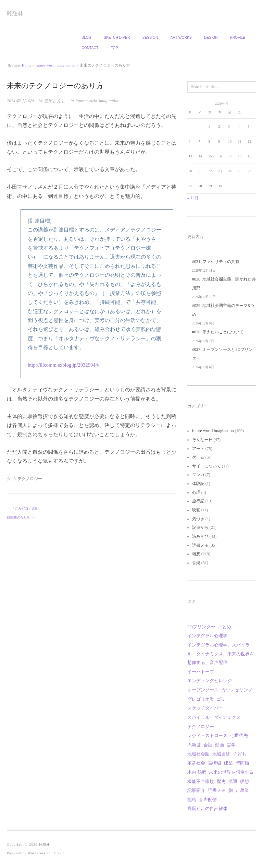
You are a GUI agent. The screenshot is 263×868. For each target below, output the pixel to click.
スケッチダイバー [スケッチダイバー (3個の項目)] (205, 708)
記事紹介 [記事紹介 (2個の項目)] (196, 790)
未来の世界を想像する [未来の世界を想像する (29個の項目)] (231, 772)
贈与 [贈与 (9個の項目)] (233, 790)
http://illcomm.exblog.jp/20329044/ (64, 365)
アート (198, 449)
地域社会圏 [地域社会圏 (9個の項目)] (198, 754)
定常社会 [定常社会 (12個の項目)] (196, 763)
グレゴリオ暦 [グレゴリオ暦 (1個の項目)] (201, 699)
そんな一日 (202, 440)
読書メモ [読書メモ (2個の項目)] (217, 790)
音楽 (196, 563)
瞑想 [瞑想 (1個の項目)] (245, 781)
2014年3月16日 (20, 101)
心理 (196, 492)
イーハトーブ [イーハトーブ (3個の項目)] (201, 672)
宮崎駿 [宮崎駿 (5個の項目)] (215, 763)
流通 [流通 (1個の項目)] (233, 781)
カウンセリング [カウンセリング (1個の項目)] (237, 690)
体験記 (198, 484)
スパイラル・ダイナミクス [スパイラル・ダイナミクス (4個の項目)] (214, 717)
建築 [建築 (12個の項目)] (228, 763)
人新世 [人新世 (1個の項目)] (194, 745)
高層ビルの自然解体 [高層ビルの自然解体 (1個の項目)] (207, 808)
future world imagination (56, 65)
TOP (115, 48)
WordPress (37, 853)
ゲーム (198, 457)
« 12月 (193, 198)
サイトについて (206, 466)
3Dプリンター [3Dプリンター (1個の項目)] (201, 627)
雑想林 (15, 13)
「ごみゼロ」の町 (25, 508)
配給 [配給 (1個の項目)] (192, 800)
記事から (200, 527)
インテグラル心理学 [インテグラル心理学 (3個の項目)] (207, 636)
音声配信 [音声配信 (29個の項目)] (208, 800)
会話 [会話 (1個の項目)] (208, 745)
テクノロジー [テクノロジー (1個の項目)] (201, 727)
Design (211, 38)
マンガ (198, 475)
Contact (90, 48)
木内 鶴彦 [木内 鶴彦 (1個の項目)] (197, 772)
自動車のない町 (19, 517)
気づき (198, 519)
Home (27, 65)
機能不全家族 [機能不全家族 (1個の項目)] (201, 781)
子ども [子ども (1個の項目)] (240, 754)
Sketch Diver (117, 38)
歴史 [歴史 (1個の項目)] (221, 781)
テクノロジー (30, 479)
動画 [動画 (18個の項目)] (220, 745)
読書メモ (200, 545)
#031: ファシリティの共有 (216, 262)
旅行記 (198, 501)
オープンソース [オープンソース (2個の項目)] (203, 690)
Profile (238, 38)
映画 (196, 510)
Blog (86, 38)
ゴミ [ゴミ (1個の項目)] (221, 699)
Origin (59, 853)
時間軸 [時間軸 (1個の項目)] (242, 763)
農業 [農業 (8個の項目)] (245, 790)
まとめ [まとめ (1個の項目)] (224, 627)
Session (150, 38)
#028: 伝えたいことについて (218, 332)
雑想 (196, 554)
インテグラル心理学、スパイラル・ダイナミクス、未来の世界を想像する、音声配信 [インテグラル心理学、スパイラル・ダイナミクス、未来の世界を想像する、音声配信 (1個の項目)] (221, 654)
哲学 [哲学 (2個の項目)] (231, 745)
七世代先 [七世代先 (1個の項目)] (239, 735)
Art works (181, 38)
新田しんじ (55, 101)
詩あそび (200, 536)
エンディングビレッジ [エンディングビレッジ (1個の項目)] (210, 681)
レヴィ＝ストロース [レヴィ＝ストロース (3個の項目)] (207, 735)
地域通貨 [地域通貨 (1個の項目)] (221, 754)
